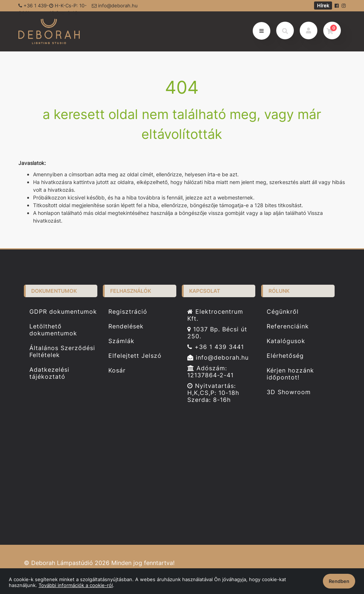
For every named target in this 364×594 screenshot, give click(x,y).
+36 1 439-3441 (34, 7)
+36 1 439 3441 (216, 350)
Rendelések (126, 329)
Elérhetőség (285, 359)
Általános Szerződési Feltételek (62, 354)
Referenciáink (288, 329)
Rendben (339, 581)
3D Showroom (289, 395)
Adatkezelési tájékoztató (49, 376)
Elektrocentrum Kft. (215, 318)
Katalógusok (286, 344)
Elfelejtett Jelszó (135, 359)
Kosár (117, 373)
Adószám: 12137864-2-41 (210, 375)
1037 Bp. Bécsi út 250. (217, 336)
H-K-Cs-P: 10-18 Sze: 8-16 (68, 7)
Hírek (323, 6)
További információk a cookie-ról (76, 585)
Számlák (121, 344)
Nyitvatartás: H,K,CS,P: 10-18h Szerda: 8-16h (213, 396)
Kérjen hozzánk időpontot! (290, 377)
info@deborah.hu (115, 6)
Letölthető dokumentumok (53, 333)
